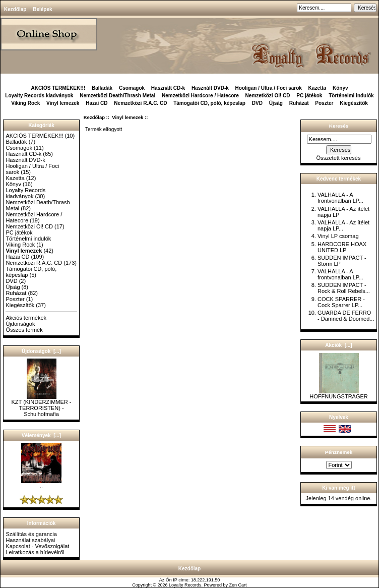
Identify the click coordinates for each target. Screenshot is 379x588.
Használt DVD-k (210, 88)
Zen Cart (238, 585)
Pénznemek (339, 452)
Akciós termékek (26, 318)
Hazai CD (97, 103)
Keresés (339, 126)
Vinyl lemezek (128, 117)
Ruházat (299, 103)
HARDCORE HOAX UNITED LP (342, 247)
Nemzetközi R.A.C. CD (140, 103)
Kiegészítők (354, 103)
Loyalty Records (185, 585)
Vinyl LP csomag (338, 236)
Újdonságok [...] (41, 351)
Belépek (42, 9)
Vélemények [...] (41, 435)
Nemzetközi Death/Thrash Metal (117, 96)
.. (41, 484)
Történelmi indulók (351, 96)
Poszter (324, 103)
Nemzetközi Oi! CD (268, 96)
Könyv (340, 88)
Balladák (102, 88)
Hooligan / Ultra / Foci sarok (269, 88)
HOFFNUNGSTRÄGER (339, 394)
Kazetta (318, 88)
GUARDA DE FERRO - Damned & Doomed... (346, 316)
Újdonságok (20, 324)
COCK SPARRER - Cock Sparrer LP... (341, 302)
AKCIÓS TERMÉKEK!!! (58, 88)
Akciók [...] (338, 345)
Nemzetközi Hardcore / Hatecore (200, 96)
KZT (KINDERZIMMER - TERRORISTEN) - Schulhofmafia (42, 405)
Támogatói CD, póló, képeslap (209, 103)
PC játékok (309, 96)
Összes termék (24, 330)
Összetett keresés (338, 158)
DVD (257, 103)
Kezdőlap (15, 9)
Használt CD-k (168, 88)
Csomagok (132, 88)
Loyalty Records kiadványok (39, 96)
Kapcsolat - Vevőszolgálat (37, 546)
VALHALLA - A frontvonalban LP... (340, 198)
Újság (276, 103)
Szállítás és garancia (31, 534)
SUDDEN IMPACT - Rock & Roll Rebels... (344, 288)
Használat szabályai (30, 540)
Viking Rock (25, 103)
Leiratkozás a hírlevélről (35, 552)
